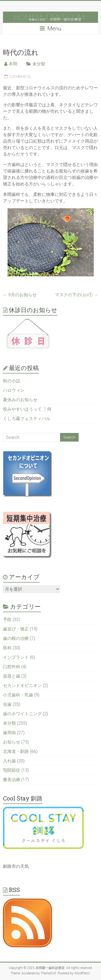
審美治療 (12, 780)
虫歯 (7, 704)
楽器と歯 (12, 676)
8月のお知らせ (20, 295)
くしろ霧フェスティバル (27, 419)
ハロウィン (14, 390)
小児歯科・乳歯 (18, 695)
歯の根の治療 (16, 638)
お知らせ (12, 742)
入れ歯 (9, 761)
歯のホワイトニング (22, 714)
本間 (13, 64)
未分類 (39, 64)
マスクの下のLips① (76, 295)
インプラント (16, 657)
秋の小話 (12, 381)
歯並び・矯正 (16, 629)
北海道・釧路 (16, 751)
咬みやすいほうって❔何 (27, 409)
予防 (7, 620)
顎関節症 (12, 770)
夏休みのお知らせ (20, 400)
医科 (7, 648)
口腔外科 (12, 667)
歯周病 (9, 733)
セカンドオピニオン (22, 685)
